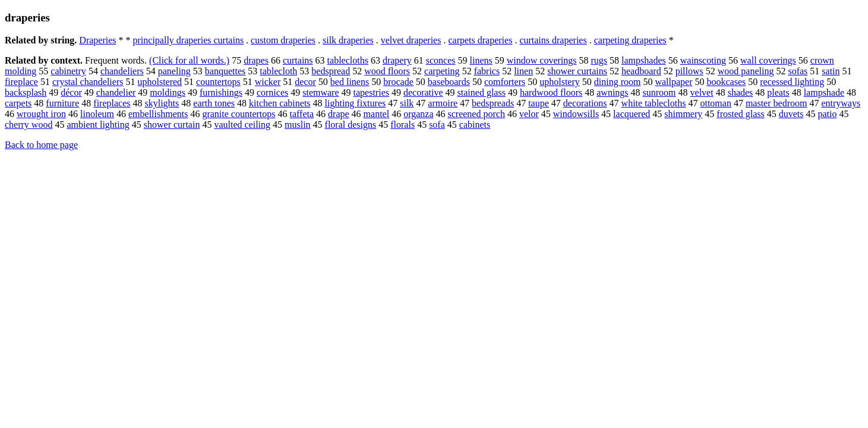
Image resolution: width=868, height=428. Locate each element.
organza (418, 114)
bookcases (727, 82)
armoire (443, 103)
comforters (505, 82)
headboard (641, 71)
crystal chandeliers (88, 82)
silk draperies (348, 40)
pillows (689, 71)
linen (523, 71)
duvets (791, 114)
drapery (397, 60)
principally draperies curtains (189, 40)
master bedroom (777, 103)
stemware (321, 92)
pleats (778, 92)
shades (741, 92)
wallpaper (673, 82)
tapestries (371, 92)
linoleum (97, 114)
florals (403, 125)
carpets (18, 103)
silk (407, 103)
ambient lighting (98, 125)
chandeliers (122, 71)
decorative (423, 92)
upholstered (160, 82)
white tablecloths (654, 103)
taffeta (302, 114)
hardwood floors (551, 92)
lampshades (644, 60)
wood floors (387, 71)
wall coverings (768, 60)
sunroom (659, 92)
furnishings (221, 92)
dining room (618, 82)
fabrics (487, 71)
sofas (798, 71)
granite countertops (239, 114)
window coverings (542, 60)
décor (71, 92)
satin (831, 71)
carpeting (442, 71)
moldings (168, 92)
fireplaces (112, 103)
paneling (174, 71)
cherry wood (29, 125)
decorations (585, 103)
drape (339, 114)
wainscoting (703, 60)
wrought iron (41, 114)
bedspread (331, 71)
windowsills (576, 114)
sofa (437, 125)
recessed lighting (792, 82)
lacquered (632, 114)
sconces (441, 60)
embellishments (158, 114)
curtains (298, 60)
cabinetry (68, 71)
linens (481, 60)
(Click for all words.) (189, 60)
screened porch (476, 114)
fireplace (21, 82)
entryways (841, 103)
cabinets (475, 125)
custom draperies (283, 40)
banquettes (225, 71)
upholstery (560, 82)
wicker (268, 82)
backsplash (26, 92)
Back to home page (41, 145)
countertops (218, 82)
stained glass (482, 92)
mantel (377, 114)
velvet (702, 92)
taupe (539, 103)
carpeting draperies (630, 40)
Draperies (97, 40)
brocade (398, 82)
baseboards (449, 82)
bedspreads (493, 103)
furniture (62, 103)
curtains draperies (553, 40)
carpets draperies (480, 40)
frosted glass (740, 114)
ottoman (715, 103)
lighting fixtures (356, 103)
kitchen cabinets (280, 103)
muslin (298, 125)
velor (529, 114)
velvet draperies (411, 40)
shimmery (683, 114)
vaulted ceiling (242, 125)
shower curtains (577, 71)
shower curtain (172, 125)
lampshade (824, 92)
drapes (256, 60)
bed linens (350, 82)
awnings (612, 92)
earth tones (214, 103)
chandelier (116, 92)
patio (828, 114)
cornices (272, 92)
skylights (162, 103)
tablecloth (278, 71)
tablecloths (348, 60)
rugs (599, 60)
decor (305, 82)
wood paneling (746, 71)
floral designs (351, 125)
